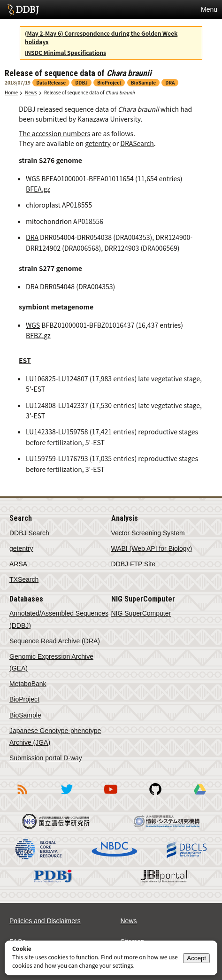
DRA (32, 237)
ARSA (18, 564)
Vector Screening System (148, 533)
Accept (196, 958)
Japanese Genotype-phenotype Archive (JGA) (55, 737)
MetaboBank (28, 684)
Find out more (119, 957)
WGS (33, 178)
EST (25, 360)
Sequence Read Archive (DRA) (55, 641)
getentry (98, 143)
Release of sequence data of (89, 92)
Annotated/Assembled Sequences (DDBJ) (59, 619)
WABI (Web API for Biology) (152, 548)
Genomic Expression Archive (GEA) (51, 662)
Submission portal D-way (46, 758)
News (31, 92)
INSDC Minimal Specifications (65, 52)
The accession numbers (54, 133)
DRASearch (137, 143)
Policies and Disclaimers (45, 921)
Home (11, 92)
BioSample (25, 715)
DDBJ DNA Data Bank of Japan (23, 9)
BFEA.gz (38, 189)
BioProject (24, 699)
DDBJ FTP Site (134, 564)
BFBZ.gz (38, 335)
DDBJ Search (29, 533)
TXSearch (24, 579)
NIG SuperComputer (141, 613)
